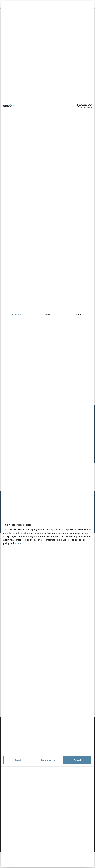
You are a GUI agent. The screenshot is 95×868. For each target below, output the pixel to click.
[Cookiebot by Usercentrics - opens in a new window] (79, 106)
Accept (77, 760)
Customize (48, 760)
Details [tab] (47, 314)
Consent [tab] (17, 314)
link (19, 543)
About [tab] (78, 314)
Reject (18, 760)
